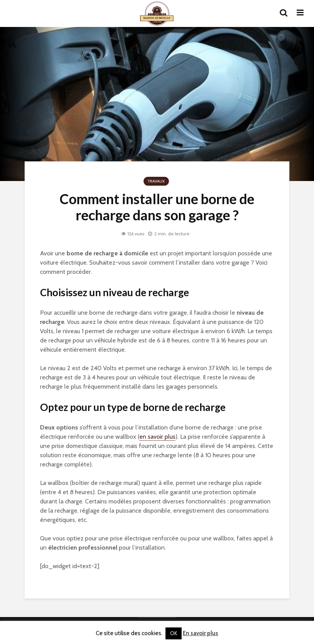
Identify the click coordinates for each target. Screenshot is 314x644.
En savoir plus (200, 633)
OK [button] (174, 633)
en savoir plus (157, 437)
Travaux (156, 181)
